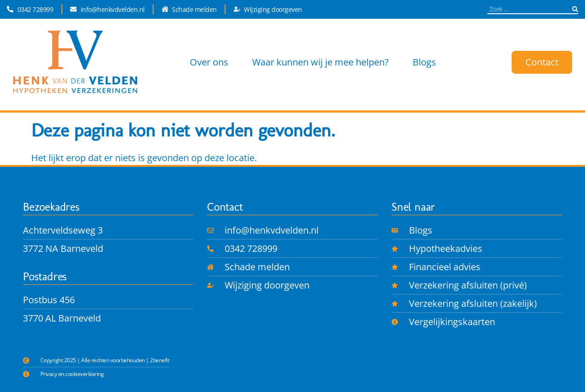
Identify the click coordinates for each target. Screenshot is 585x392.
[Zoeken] (575, 9)
